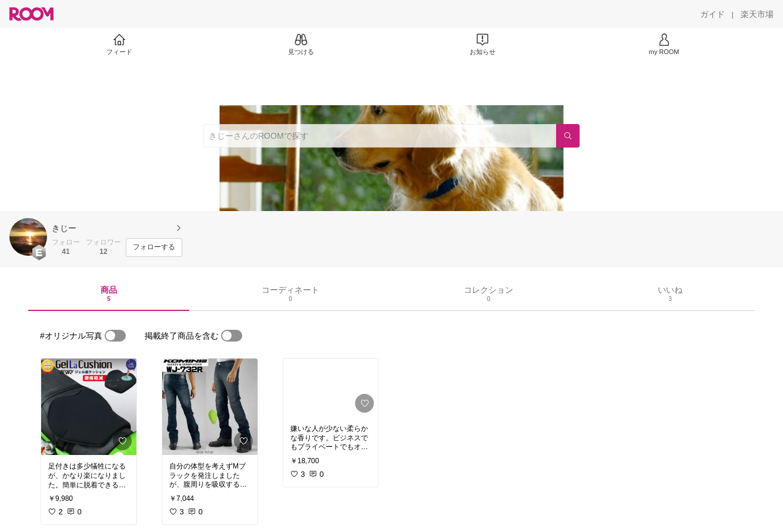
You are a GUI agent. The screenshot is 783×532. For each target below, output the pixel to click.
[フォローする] (154, 247)
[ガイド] (712, 14)
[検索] (568, 136)
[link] (89, 407)
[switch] (115, 336)
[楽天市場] (757, 14)
